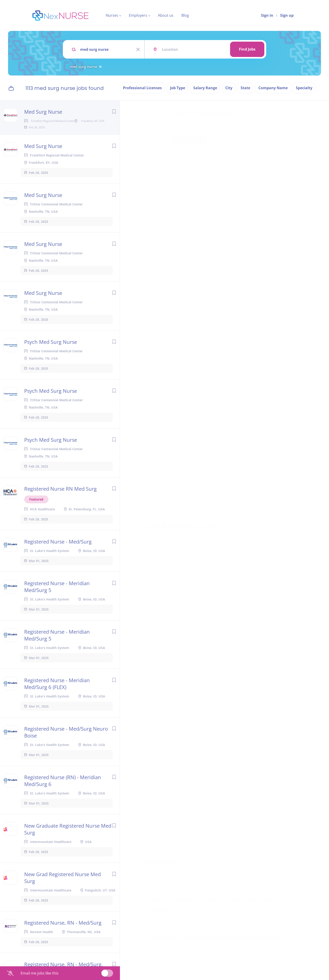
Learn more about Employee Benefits (178, 453)
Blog (185, 15)
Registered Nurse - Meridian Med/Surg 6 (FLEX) (57, 698)
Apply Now (190, 141)
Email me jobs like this (40, 973)
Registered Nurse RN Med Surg (60, 503)
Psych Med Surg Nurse (51, 356)
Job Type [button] (178, 88)
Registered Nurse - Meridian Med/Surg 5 (57, 601)
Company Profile (162, 960)
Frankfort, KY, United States (170, 162)
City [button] (229, 88)
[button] (296, 141)
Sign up (287, 15)
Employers (138, 15)
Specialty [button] (304, 88)
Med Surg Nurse (43, 112)
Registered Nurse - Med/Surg (58, 556)
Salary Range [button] (205, 88)
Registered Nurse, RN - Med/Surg (63, 937)
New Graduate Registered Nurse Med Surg (68, 844)
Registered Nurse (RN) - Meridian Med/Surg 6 (63, 795)
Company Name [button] (273, 88)
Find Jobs (247, 49)
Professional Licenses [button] (142, 88)
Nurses (112, 15)
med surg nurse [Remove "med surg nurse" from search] (83, 67)
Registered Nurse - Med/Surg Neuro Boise (66, 747)
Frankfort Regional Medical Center (213, 126)
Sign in (267, 15)
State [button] (245, 88)
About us (166, 15)
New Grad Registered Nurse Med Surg (62, 892)
